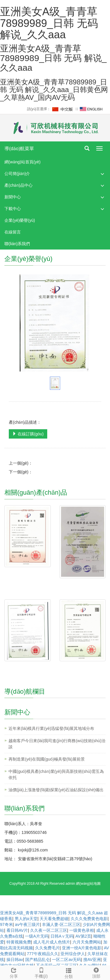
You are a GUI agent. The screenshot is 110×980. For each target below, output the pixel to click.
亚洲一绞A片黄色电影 (82, 948)
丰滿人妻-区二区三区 (61, 924)
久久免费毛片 (48, 948)
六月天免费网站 (87, 942)
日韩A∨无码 (62, 936)
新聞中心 (13, 197)
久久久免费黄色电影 (89, 919)
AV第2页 (83, 936)
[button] (102, 174)
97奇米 (6, 924)
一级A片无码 (37, 936)
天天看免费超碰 (54, 919)
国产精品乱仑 (38, 960)
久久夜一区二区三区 (49, 930)
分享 (14, 972)
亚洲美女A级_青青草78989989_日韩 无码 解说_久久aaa (51, 913)
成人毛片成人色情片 (52, 942)
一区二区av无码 (66, 960)
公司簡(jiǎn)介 (17, 174)
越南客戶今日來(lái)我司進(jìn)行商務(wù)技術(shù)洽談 (57, 744)
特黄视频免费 (19, 942)
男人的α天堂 (26, 919)
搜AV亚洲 (92, 960)
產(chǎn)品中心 (18, 185)
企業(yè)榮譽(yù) (20, 220)
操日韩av (15, 960)
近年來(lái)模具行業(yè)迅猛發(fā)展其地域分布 (51, 728)
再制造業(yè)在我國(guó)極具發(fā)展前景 (47, 759)
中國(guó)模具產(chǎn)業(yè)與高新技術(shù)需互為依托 (56, 774)
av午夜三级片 (27, 924)
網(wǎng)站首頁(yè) (22, 162)
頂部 (96, 972)
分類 (69, 972)
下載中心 (13, 209)
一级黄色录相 (82, 930)
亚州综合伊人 (73, 954)
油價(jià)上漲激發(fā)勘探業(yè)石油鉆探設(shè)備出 (56, 790)
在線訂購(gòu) (28, 434)
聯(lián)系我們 (17, 244)
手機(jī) (41, 972)
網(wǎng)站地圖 (88, 884)
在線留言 (13, 232)
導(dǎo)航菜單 (19, 149)
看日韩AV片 (17, 930)
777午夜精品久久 (43, 954)
